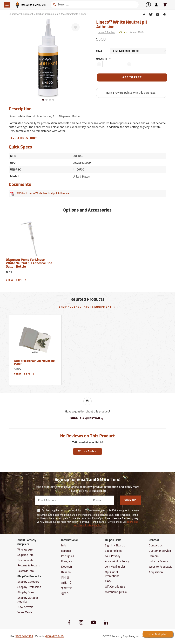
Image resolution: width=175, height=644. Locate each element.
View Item (16, 280)
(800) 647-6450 (54, 636)
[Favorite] (76, 27)
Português (68, 556)
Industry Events (158, 561)
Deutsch (66, 567)
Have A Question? (23, 138)
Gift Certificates (115, 587)
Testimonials (25, 560)
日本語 (65, 577)
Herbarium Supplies (47, 14)
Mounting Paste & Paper (74, 14)
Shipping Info (25, 555)
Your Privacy (113, 556)
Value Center (25, 612)
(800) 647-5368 (24, 636)
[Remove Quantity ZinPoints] (99, 64)
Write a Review (87, 452)
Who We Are (25, 550)
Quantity (104, 59)
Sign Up (130, 500)
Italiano (66, 572)
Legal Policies (114, 551)
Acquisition (156, 572)
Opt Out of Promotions (112, 574)
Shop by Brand (26, 592)
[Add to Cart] (132, 77)
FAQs (108, 581)
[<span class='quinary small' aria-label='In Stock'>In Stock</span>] (122, 33)
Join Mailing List (115, 567)
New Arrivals (25, 607)
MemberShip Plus (116, 592)
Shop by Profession (29, 587)
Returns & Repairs (29, 565)
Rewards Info (26, 571)
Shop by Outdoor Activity (28, 600)
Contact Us (156, 545)
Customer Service (160, 551)
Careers (154, 556)
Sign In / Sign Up (115, 545)
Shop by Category (28, 582)
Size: (100, 51)
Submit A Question (87, 419)
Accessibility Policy (117, 561)
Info (64, 545)
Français (67, 561)
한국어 (65, 593)
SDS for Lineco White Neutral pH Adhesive (42, 193)
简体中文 (67, 583)
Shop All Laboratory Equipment (87, 307)
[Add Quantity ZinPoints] (129, 64)
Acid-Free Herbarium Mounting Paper (34, 363)
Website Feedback (160, 567)
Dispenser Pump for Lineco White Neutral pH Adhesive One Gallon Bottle (29, 263)
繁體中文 (67, 588)
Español (66, 551)
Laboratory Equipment (21, 14)
